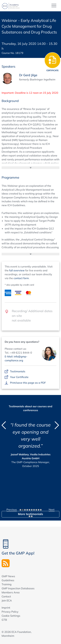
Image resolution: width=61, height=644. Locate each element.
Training (7, 584)
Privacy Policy (10, 612)
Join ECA (7, 600)
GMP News (8, 576)
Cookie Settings (11, 616)
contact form (21, 278)
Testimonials (18, 372)
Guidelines (8, 580)
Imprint (6, 608)
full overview (17, 270)
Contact (6, 596)
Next (52, 510)
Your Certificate (19, 377)
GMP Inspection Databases (18, 588)
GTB (4, 620)
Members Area (11, 592)
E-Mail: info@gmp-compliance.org (16, 358)
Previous (12, 510)
